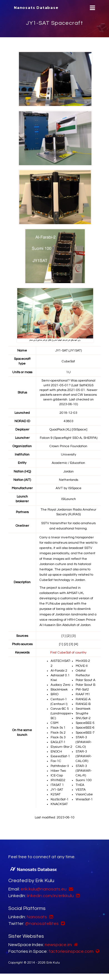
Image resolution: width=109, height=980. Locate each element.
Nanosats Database (36, 8)
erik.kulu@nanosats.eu (44, 889)
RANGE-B (83, 704)
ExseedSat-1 (60, 756)
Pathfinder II (60, 766)
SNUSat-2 (83, 718)
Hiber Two (58, 771)
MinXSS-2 (83, 661)
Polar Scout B (86, 685)
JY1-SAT (57, 790)
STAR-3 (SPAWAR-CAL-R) (84, 771)
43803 (69, 421)
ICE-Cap (57, 775)
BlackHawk (59, 690)
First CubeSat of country (68, 653)
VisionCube (84, 794)
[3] (74, 636)
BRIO (54, 694)
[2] (69, 636)
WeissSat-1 (84, 799)
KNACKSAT (59, 804)
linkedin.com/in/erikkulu (50, 896)
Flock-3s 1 (58, 728)
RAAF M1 (83, 694)
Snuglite (82, 713)
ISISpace (75, 488)
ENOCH (56, 752)
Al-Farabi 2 (59, 671)
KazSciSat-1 (60, 799)
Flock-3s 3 (58, 737)
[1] (64, 636)
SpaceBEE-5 (85, 723)
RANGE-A (83, 699)
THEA (80, 785)
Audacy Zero (60, 685)
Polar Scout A (86, 680)
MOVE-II (82, 666)
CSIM (54, 723)
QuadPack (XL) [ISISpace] (68, 430)
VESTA (81, 790)
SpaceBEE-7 (85, 733)
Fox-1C (56, 761)
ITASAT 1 (57, 785)
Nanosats (37, 917)
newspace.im (58, 945)
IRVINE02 (58, 780)
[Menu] (92, 8)
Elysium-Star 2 (61, 747)
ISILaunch (69, 499)
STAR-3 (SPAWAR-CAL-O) (84, 742)
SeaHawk (83, 709)
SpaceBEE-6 (85, 728)
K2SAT (56, 794)
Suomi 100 (84, 780)
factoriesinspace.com (71, 951)
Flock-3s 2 (58, 733)
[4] (76, 644)
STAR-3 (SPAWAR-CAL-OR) (84, 756)
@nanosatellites (42, 924)
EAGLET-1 (58, 742)
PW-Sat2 (82, 690)
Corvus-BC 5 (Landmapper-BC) (61, 713)
